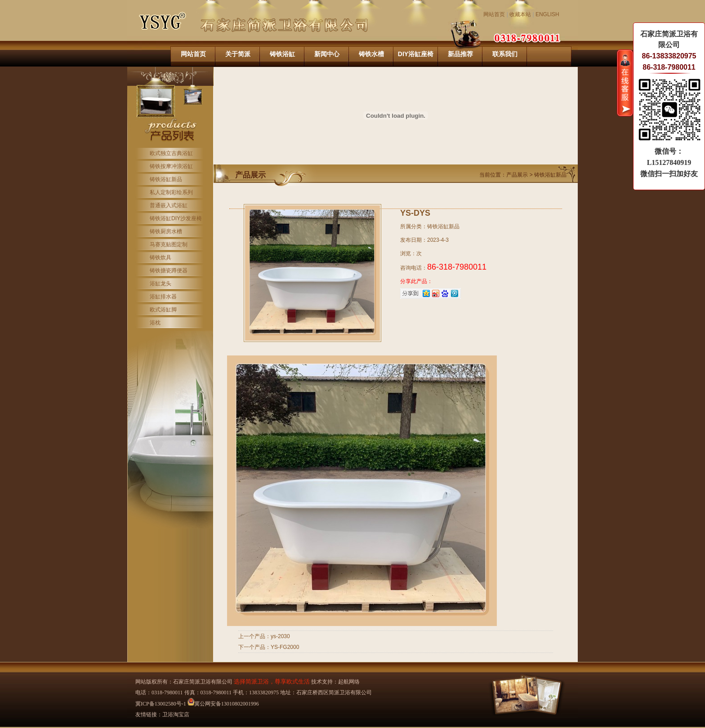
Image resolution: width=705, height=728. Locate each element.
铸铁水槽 (371, 54)
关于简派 (238, 54)
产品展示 (518, 175)
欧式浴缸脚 (163, 310)
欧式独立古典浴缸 (171, 153)
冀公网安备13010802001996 (223, 704)
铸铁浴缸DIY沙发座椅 (176, 218)
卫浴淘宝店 (176, 715)
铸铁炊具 (161, 257)
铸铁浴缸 (282, 54)
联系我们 (505, 54)
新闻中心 (327, 54)
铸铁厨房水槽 (166, 231)
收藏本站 (520, 14)
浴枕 (155, 323)
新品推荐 (460, 54)
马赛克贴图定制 (169, 244)
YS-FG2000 (285, 647)
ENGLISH (547, 14)
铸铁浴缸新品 (166, 179)
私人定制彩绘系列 (171, 192)
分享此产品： (416, 281)
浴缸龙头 (161, 284)
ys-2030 (280, 636)
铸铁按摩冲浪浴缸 (171, 166)
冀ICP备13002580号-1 (161, 704)
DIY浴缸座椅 (416, 54)
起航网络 (349, 682)
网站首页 (494, 14)
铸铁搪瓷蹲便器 (169, 271)
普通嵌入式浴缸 (169, 205)
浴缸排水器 (163, 297)
